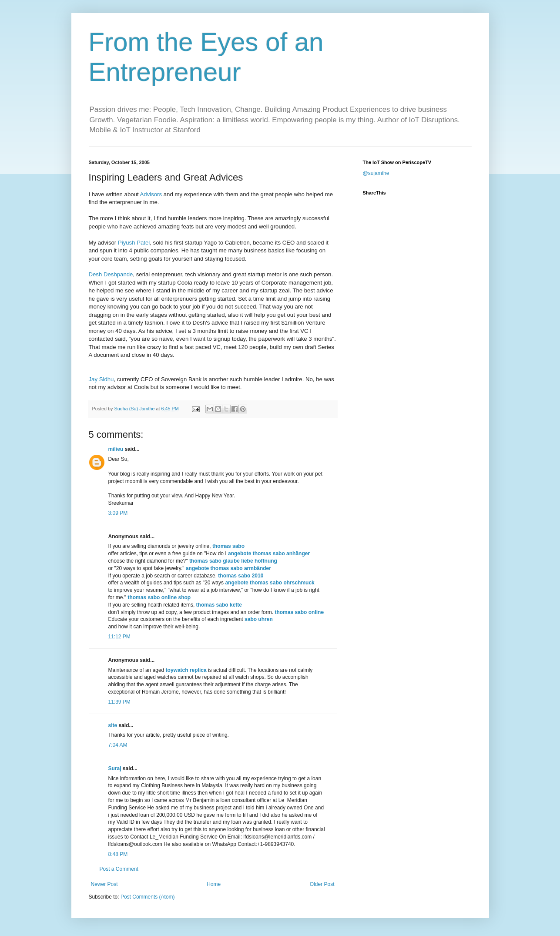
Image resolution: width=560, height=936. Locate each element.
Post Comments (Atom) (148, 897)
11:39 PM (119, 702)
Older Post (322, 884)
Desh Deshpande (111, 274)
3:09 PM (118, 513)
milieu (116, 449)
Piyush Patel (134, 243)
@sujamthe (376, 173)
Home (214, 884)
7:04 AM (118, 745)
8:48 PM (118, 854)
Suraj (115, 768)
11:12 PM (119, 637)
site (113, 725)
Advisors (151, 194)
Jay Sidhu (101, 379)
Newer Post (104, 884)
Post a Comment (119, 869)
